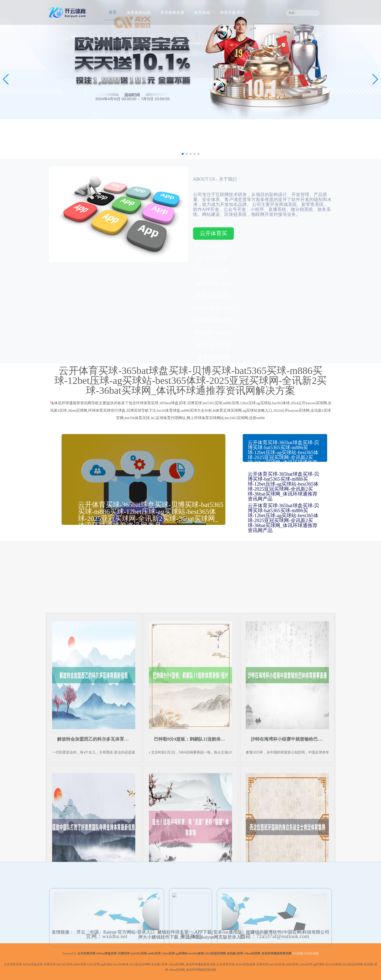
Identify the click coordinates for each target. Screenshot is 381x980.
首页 (113, 12)
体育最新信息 (139, 13)
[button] (375, 79)
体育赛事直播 (172, 13)
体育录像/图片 (232, 13)
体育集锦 (202, 13)
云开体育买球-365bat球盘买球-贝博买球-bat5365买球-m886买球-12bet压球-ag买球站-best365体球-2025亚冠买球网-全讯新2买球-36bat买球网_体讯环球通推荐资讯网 (213, 235)
